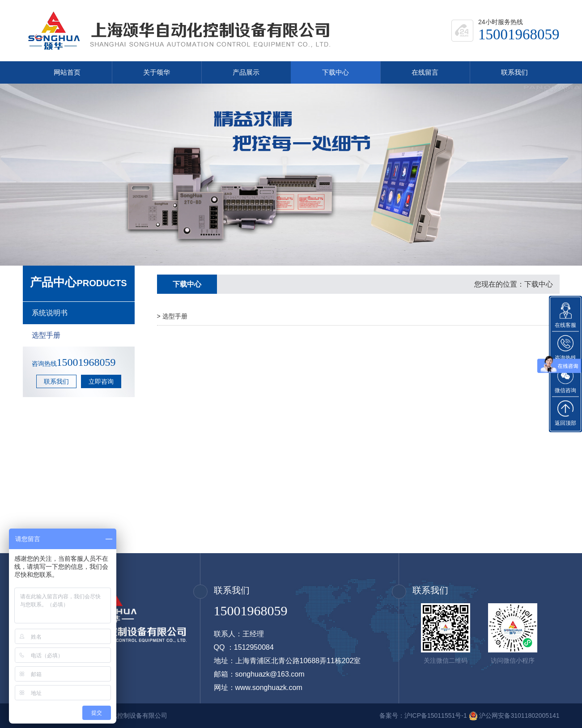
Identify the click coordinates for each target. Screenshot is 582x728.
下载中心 (336, 72)
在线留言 (425, 72)
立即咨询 (101, 381)
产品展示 (246, 72)
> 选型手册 (172, 316)
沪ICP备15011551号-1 (436, 715)
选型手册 (46, 335)
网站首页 (67, 72)
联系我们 (514, 72)
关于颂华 (157, 72)
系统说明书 (50, 313)
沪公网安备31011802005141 (519, 715)
